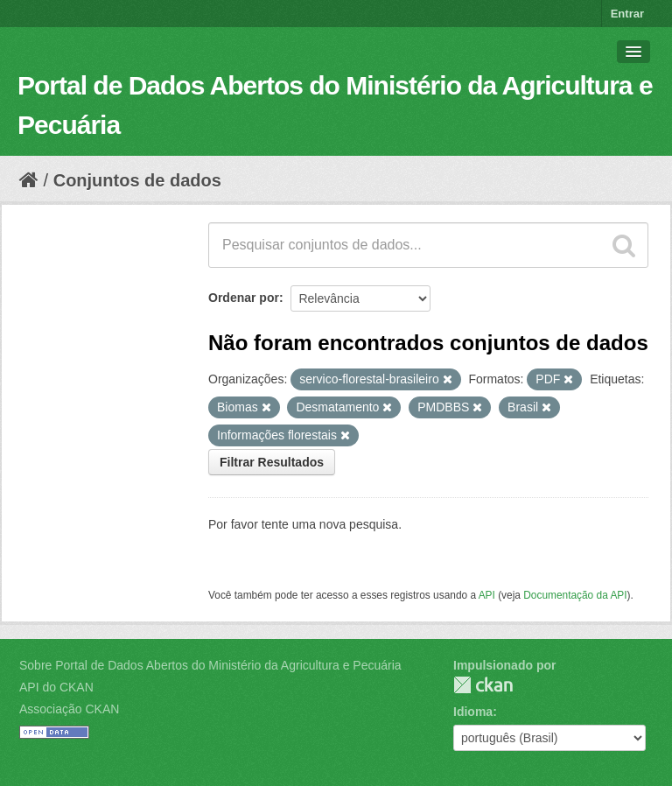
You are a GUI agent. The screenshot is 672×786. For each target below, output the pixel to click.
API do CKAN (56, 687)
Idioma (473, 712)
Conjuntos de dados (137, 180)
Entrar (627, 14)
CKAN (483, 685)
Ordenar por (244, 298)
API (487, 595)
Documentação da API (575, 595)
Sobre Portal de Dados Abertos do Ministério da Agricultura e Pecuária (210, 665)
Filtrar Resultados (272, 462)
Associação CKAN (69, 709)
